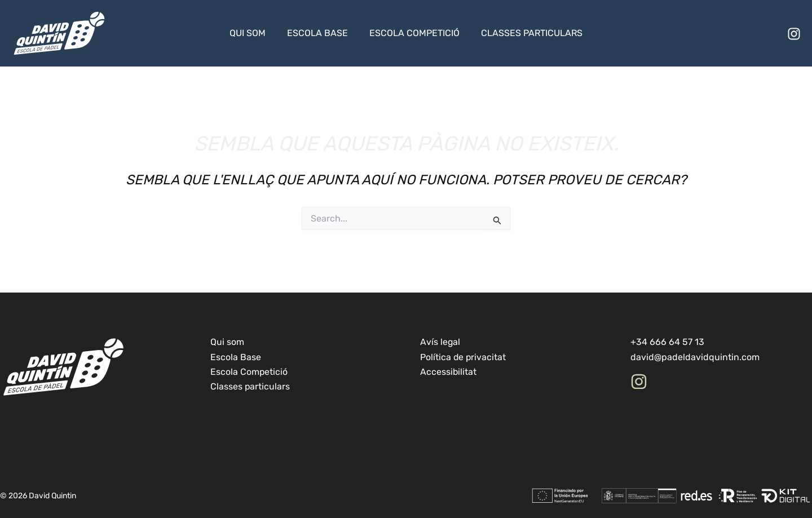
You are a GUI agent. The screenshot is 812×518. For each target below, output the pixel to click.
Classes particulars (527, 33)
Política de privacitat (464, 357)
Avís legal (440, 342)
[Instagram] (794, 34)
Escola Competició (413, 33)
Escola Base (319, 33)
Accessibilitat (449, 372)
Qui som (253, 33)
